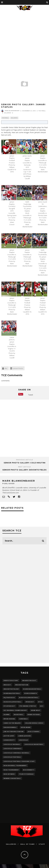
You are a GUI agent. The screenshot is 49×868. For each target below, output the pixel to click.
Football (42, 111)
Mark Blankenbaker (10, 111)
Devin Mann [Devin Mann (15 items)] (26, 727)
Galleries (8, 113)
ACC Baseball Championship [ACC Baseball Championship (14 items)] (15, 710)
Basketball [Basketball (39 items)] (19, 714)
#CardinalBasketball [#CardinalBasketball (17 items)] (32, 689)
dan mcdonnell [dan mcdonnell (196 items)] (10, 727)
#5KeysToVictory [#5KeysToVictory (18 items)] (11, 680)
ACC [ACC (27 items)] (42, 706)
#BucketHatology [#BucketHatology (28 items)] (11, 689)
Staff (42, 844)
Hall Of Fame (28, 844)
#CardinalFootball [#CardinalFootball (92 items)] (12, 693)
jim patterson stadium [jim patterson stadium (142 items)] (14, 731)
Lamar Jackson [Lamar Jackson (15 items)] (25, 736)
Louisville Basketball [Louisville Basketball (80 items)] (34, 744)
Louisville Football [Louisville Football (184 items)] (12, 757)
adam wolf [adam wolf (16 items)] (36, 710)
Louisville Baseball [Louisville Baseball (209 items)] (12, 744)
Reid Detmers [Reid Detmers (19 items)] (9, 774)
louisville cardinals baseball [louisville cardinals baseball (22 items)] (16, 753)
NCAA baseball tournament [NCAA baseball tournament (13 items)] (15, 766)
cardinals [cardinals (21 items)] (23, 719)
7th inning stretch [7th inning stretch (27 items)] (28, 706)
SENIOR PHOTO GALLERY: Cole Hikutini (25, 463)
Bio (6, 368)
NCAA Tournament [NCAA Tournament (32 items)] (11, 770)
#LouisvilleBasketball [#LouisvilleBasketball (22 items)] (29, 697)
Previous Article (25, 460)
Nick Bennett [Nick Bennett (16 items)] (29, 770)
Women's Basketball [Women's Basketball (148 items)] (12, 778)
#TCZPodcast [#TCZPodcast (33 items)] (9, 706)
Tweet (31, 395)
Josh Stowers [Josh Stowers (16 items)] (34, 731)
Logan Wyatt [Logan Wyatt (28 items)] (9, 740)
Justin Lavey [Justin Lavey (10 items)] (9, 736)
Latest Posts (18, 368)
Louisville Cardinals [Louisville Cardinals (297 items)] (13, 749)
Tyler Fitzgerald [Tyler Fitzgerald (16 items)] (26, 774)
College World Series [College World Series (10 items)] (34, 723)
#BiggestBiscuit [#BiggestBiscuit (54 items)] (29, 680)
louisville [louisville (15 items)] (23, 740)
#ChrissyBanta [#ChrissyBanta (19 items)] (31, 693)
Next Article (24, 467)
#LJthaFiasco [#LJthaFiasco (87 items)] (9, 697)
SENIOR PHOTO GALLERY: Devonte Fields (24, 470)
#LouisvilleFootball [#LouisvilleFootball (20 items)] (13, 702)
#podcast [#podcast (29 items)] (30, 702)
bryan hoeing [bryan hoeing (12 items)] (9, 719)
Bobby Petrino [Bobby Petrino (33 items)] (34, 714)
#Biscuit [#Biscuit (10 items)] (7, 685)
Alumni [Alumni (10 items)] (7, 714)
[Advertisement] (24, 36)
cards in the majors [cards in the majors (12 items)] (12, 723)
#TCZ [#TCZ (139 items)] (40, 702)
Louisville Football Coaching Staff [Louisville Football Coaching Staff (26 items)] (19, 761)
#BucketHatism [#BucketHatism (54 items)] (22, 685)
